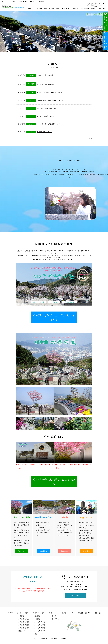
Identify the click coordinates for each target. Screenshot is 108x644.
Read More (22, 551)
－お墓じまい (53, 616)
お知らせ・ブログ (78, 9)
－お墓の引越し (54, 619)
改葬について (66, 9)
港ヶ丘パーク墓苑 (42, 9)
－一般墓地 (21, 616)
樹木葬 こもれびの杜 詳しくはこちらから (54, 317)
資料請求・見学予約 (90, 9)
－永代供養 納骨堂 (23, 619)
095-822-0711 (78, 577)
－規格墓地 (37, 616)
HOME (30, 9)
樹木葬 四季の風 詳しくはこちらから (54, 481)
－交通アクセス (22, 631)
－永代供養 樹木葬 (23, 628)
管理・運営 (102, 9)
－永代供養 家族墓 (23, 625)
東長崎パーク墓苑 (54, 9)
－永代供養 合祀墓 (23, 622)
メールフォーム (75, 595)
